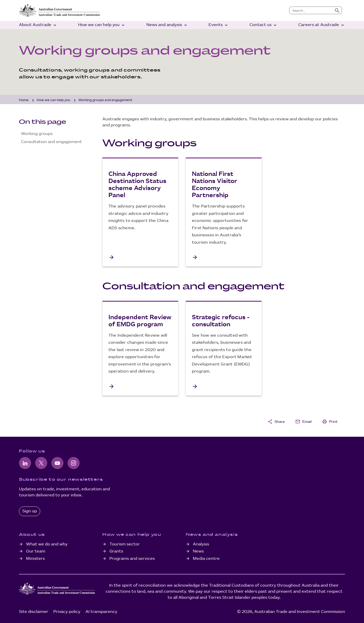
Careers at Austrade (322, 25)
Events (219, 25)
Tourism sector (125, 544)
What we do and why (47, 544)
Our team (36, 551)
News (198, 551)
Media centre (206, 559)
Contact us (264, 25)
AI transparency (101, 612)
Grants (116, 551)
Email (303, 422)
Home (24, 100)
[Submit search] (337, 10)
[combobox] (311, 10)
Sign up (30, 511)
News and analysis (167, 25)
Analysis (201, 544)
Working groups (37, 134)
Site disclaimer (34, 612)
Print (330, 422)
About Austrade (38, 25)
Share (276, 422)
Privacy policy (67, 612)
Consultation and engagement (51, 142)
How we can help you (102, 25)
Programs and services (132, 559)
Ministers (35, 559)
